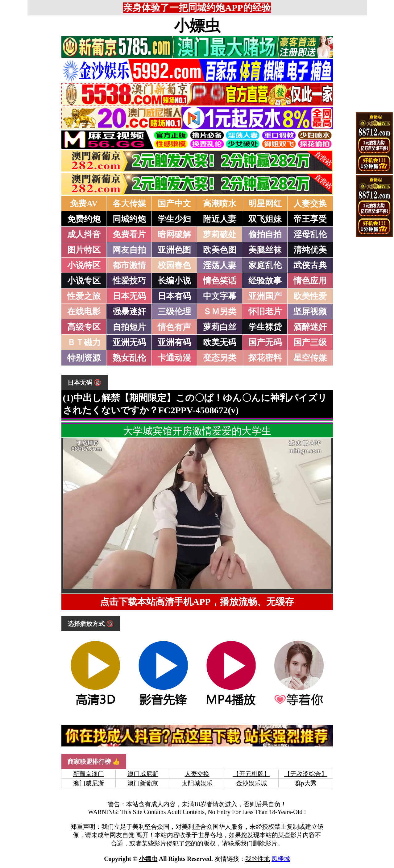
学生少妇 (174, 219)
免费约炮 (84, 219)
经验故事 (265, 281)
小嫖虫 (197, 26)
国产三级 (310, 342)
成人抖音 (84, 234)
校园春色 (174, 265)
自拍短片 (129, 327)
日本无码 (129, 296)
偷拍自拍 (265, 234)
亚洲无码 (129, 342)
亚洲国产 (265, 296)
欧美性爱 (310, 296)
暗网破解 (174, 234)
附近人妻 (220, 219)
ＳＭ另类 (220, 312)
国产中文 (174, 204)
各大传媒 (129, 204)
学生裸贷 (265, 327)
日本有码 (174, 296)
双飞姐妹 (265, 219)
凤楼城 (281, 859)
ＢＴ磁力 (84, 342)
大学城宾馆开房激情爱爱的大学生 (197, 431)
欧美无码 (220, 342)
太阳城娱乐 (197, 783)
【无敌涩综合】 (306, 774)
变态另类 (220, 358)
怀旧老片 (265, 312)
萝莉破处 (220, 234)
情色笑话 (220, 281)
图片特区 (84, 250)
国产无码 (265, 342)
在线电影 (84, 312)
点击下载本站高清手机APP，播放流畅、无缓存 (197, 602)
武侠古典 (310, 265)
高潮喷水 (220, 204)
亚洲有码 (174, 342)
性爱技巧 (129, 281)
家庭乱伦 (265, 265)
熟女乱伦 (129, 358)
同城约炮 (129, 219)
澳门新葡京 (143, 783)
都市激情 (129, 265)
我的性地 (258, 859)
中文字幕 (220, 296)
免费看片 (129, 234)
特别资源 (84, 358)
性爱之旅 (84, 296)
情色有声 (174, 327)
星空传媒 (310, 358)
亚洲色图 (174, 250)
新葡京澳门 (89, 774)
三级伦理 (174, 312)
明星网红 (265, 204)
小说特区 (84, 265)
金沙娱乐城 (251, 783)
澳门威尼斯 (143, 774)
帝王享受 (310, 219)
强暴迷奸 (129, 312)
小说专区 (84, 281)
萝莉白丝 (220, 327)
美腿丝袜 (265, 250)
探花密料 (265, 358)
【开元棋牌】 (251, 774)
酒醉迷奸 (310, 327)
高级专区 (84, 327)
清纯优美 (310, 250)
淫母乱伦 (310, 234)
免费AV (84, 204)
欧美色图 (220, 250)
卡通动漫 (174, 358)
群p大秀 (306, 783)
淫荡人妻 (220, 265)
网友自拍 (129, 250)
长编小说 (174, 281)
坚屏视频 (310, 312)
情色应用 (310, 281)
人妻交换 (310, 204)
